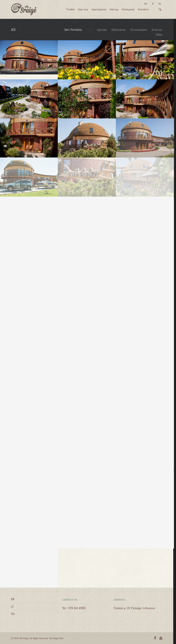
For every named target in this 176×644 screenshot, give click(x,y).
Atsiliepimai (128, 10)
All (90, 30)
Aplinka (102, 30)
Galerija (114, 10)
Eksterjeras (119, 30)
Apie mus (83, 10)
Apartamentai (99, 10)
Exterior (157, 30)
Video (159, 35)
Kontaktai (143, 10)
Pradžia (71, 10)
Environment (139, 30)
